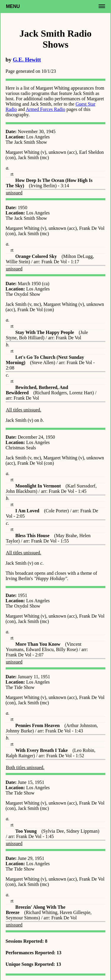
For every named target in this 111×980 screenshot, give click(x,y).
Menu (13, 6)
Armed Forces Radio (45, 109)
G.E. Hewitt (27, 60)
